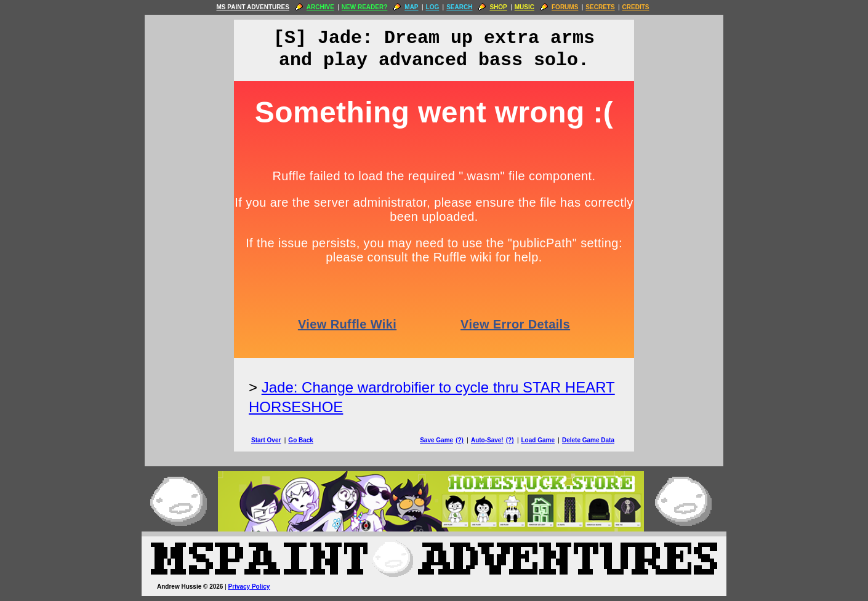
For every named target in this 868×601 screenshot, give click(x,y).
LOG (433, 7)
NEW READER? (364, 7)
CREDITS (636, 7)
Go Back (301, 440)
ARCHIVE (320, 7)
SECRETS (600, 7)
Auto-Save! (487, 440)
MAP (411, 7)
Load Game (537, 440)
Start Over (266, 440)
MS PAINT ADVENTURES (252, 7)
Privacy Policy (249, 587)
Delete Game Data (588, 440)
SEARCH (459, 7)
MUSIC (524, 7)
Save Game (436, 440)
